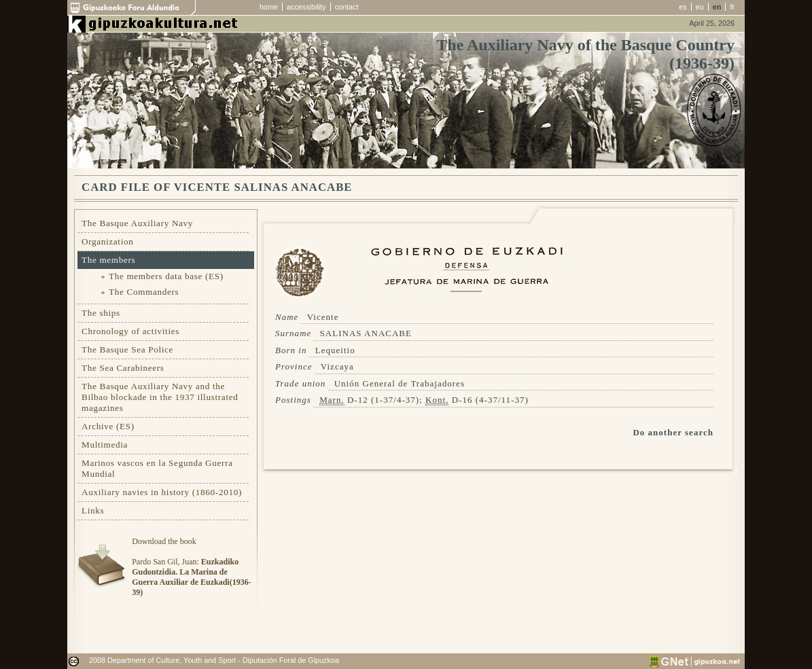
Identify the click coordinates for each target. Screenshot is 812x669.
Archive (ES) (108, 426)
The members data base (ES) (166, 276)
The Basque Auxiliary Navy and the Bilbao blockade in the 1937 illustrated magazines (160, 397)
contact (347, 7)
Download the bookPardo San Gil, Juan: (191, 567)
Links (93, 510)
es (683, 7)
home (269, 7)
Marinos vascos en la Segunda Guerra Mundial (157, 468)
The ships (101, 313)
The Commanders (144, 292)
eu (700, 7)
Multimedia (105, 445)
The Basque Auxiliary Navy (137, 223)
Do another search (673, 432)
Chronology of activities (130, 331)
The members (108, 260)
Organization (108, 241)
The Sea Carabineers (123, 368)
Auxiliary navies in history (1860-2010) (162, 492)
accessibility (306, 7)
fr (732, 7)
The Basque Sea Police (127, 349)
